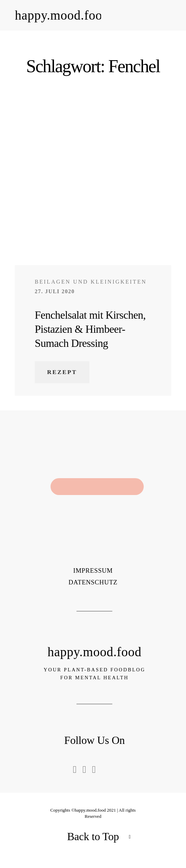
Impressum (93, 571)
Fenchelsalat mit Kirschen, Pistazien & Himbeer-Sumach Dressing (90, 329)
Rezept (62, 372)
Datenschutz (93, 583)
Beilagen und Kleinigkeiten (91, 282)
